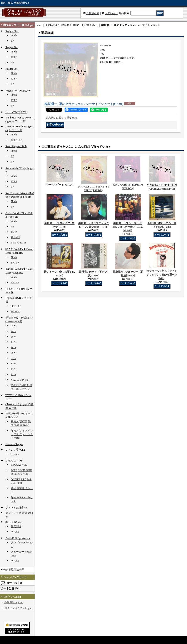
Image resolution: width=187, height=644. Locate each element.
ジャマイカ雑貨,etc (16, 508)
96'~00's (15, 311)
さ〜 (13, 337)
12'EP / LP (16, 140)
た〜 (13, 342)
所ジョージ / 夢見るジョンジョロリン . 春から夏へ (162, 275)
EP (12, 156)
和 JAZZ (16, 237)
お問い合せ (112, 13)
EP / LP (15, 263)
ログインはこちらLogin (18, 608)
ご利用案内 (93, 13)
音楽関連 (16, 526)
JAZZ (14, 232)
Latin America (18, 243)
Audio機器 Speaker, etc (18, 538)
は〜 (13, 353)
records (15, 454)
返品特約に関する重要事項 (61, 118)
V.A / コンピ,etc (20, 380)
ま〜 (13, 358)
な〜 (13, 347)
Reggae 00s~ (12, 31)
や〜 (13, 364)
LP (12, 41)
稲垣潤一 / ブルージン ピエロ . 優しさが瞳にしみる (128, 227)
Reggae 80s (12, 69)
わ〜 (13, 374)
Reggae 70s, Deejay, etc (18, 91)
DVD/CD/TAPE (14, 461)
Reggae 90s (12, 47)
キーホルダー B (59, 185)
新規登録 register (14, 602)
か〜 (13, 331)
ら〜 (13, 369)
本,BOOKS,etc (13, 522)
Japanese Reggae (14, 444)
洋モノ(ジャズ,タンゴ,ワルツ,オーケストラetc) (22, 434)
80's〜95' (16, 306)
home (39, 25)
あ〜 (13, 326)
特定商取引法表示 (14, 570)
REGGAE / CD (19, 465)
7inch (14, 35)
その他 (15, 532)
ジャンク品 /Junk (15, 450)
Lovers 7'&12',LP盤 (16, 112)
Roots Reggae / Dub (16, 146)
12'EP (14, 57)
